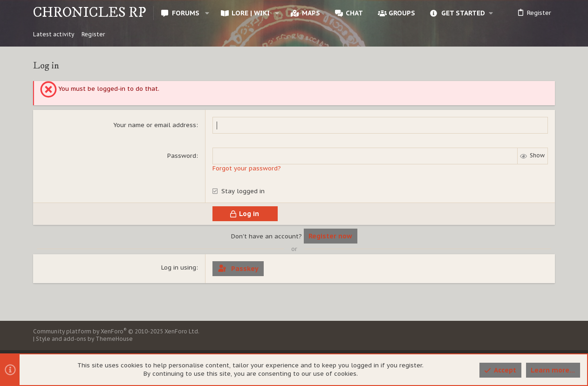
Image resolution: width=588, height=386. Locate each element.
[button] (207, 13)
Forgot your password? (247, 168)
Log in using (179, 267)
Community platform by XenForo (116, 331)
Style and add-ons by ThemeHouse (84, 339)
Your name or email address (155, 125)
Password (182, 156)
